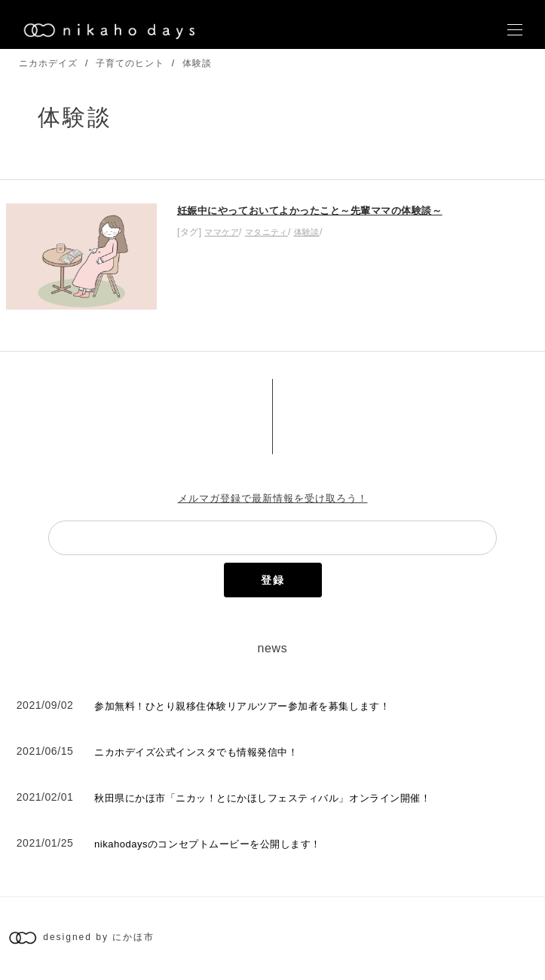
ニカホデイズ (48, 63)
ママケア (222, 232)
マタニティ (266, 232)
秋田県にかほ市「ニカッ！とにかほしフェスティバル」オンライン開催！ (262, 798)
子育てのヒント (130, 63)
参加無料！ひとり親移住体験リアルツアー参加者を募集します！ (242, 706)
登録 (273, 580)
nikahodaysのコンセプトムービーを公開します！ (208, 844)
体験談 (197, 63)
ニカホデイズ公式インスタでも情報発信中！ (196, 752)
